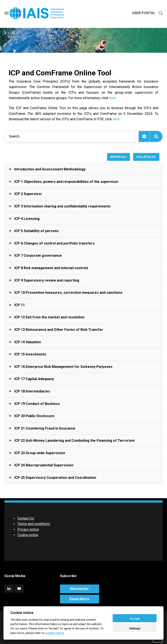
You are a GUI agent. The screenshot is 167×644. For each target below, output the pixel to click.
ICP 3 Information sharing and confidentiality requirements (63, 206)
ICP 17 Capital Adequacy (34, 379)
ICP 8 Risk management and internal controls (51, 268)
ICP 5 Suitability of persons (37, 231)
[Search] (156, 136)
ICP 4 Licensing (27, 219)
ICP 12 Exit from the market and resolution (49, 317)
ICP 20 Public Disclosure (34, 416)
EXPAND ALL (119, 157)
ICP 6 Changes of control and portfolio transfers (54, 243)
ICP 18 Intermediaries (32, 391)
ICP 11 (20, 305)
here (113, 98)
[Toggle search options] (144, 136)
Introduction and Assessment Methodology (50, 169)
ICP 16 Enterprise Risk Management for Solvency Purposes (63, 367)
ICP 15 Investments (30, 354)
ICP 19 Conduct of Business (37, 404)
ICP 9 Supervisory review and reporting (47, 280)
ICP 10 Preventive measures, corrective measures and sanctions (68, 293)
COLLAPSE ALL (146, 157)
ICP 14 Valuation (28, 342)
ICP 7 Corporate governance (38, 256)
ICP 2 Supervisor (28, 194)
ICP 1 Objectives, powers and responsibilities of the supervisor (66, 182)
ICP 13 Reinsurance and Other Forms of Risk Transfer (59, 330)
